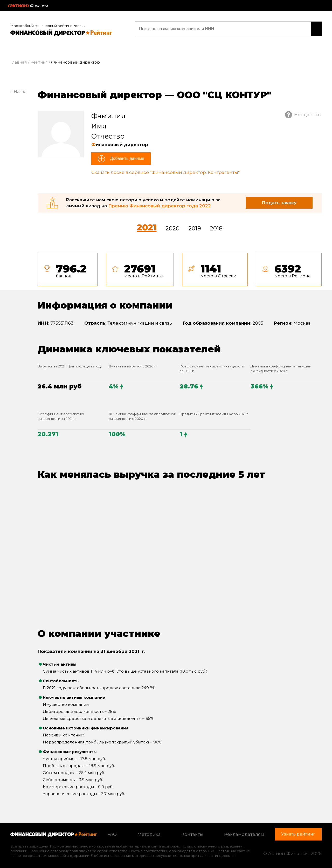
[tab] (180, 268)
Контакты (192, 832)
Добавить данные (127, 157)
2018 (216, 227)
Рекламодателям (244, 832)
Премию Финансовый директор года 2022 (160, 204)
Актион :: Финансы (28, 6)
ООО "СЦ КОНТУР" (224, 93)
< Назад (19, 90)
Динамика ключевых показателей (129, 347)
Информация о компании (105, 303)
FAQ (112, 832)
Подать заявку (279, 201)
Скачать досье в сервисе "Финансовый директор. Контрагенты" (165, 171)
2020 (172, 227)
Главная (19, 61)
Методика (149, 832)
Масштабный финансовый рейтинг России (48, 24)
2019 (195, 227)
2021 (147, 226)
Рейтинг (39, 61)
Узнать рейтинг (288, 28)
